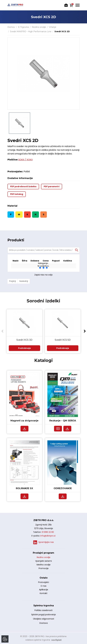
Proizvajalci (44, 582)
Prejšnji (13, 281)
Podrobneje (24, 348)
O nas (43, 586)
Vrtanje (53, 27)
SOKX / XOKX (26, 160)
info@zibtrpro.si (48, 536)
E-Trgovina (23, 27)
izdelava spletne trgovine (38, 640)
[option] (20, 123)
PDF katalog (17, 194)
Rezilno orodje (39, 27)
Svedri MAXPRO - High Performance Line (31, 31)
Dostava (44, 623)
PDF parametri (52, 186)
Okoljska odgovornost (44, 619)
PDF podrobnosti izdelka (23, 186)
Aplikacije (44, 590)
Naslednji (24, 281)
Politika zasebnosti (43, 610)
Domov (11, 27)
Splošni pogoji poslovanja (43, 615)
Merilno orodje (44, 565)
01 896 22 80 (48, 532)
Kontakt (44, 593)
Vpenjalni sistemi (43, 561)
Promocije (44, 568)
